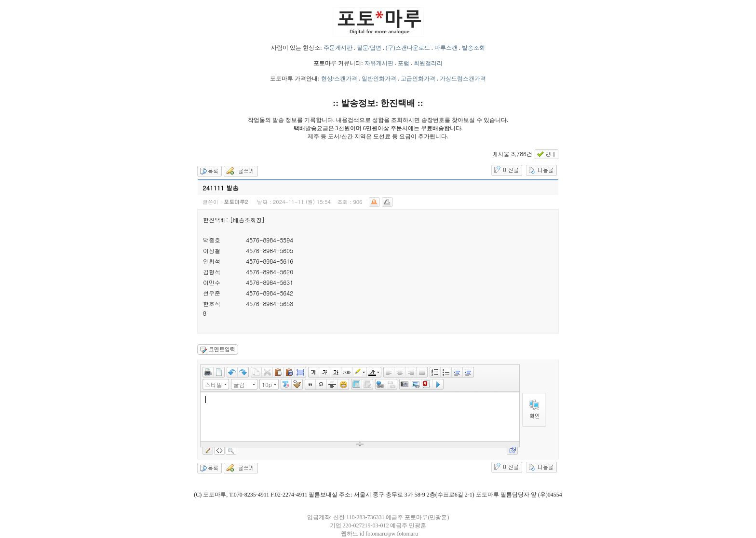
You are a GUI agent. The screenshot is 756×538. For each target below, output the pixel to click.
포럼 (404, 63)
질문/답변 (369, 48)
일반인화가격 (379, 79)
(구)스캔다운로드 (408, 48)
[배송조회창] (247, 220)
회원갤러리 (428, 63)
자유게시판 (379, 63)
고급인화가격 (418, 79)
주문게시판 (338, 48)
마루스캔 (446, 48)
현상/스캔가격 (339, 79)
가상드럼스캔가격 (463, 79)
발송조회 (473, 48)
